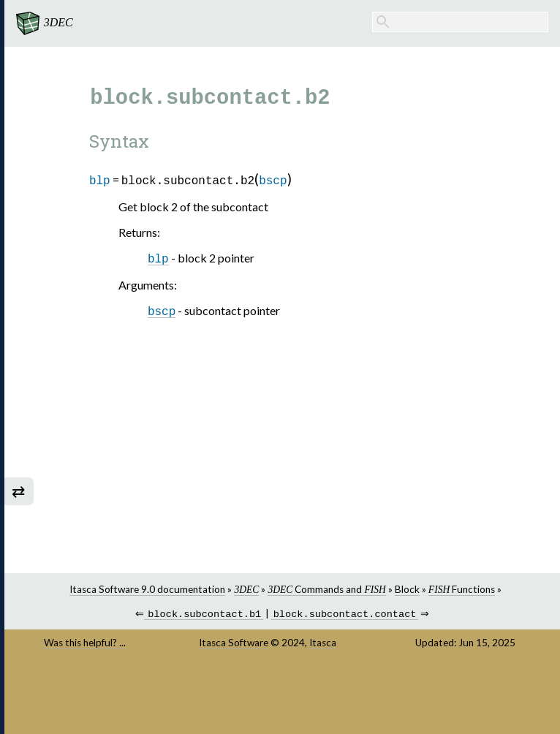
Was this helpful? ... (98, 644)
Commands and (334, 589)
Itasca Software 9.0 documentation (155, 589)
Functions (469, 589)
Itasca (331, 644)
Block (415, 589)
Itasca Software (242, 644)
